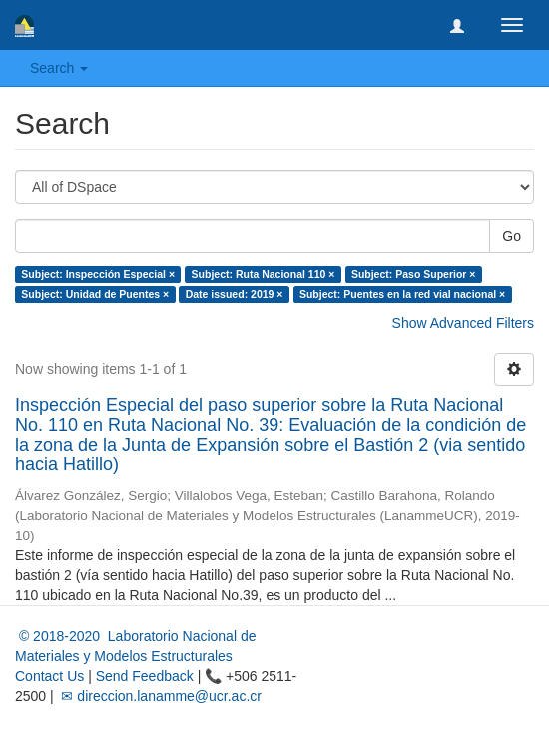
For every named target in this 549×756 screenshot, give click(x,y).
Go (512, 236)
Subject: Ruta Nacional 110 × (264, 274)
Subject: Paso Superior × (414, 274)
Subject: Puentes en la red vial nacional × (402, 294)
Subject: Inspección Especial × (98, 274)
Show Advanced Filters (463, 323)
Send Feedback (145, 676)
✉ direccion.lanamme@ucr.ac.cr (160, 696)
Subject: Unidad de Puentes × (95, 294)
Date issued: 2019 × (235, 294)
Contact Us (49, 676)
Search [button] (59, 68)
